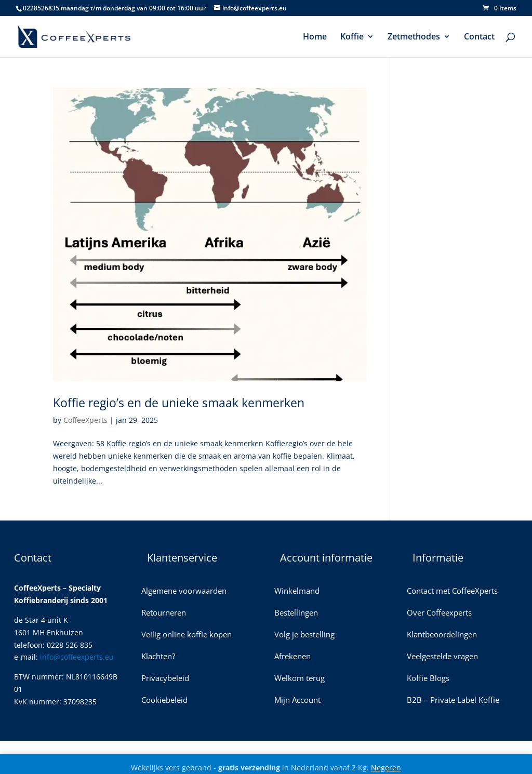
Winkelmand (297, 591)
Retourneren (164, 613)
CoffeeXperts (85, 420)
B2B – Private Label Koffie (453, 700)
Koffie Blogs (428, 679)
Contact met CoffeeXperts (452, 591)
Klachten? (158, 657)
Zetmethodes (414, 37)
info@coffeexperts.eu (77, 657)
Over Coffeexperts (439, 613)
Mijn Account (297, 700)
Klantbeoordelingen (442, 635)
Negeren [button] (386, 768)
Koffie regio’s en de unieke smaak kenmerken (179, 403)
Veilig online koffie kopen (187, 635)
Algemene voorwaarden (184, 591)
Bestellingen (296, 613)
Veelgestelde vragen (442, 657)
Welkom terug (300, 679)
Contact (479, 37)
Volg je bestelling (304, 635)
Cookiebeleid (164, 700)
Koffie (352, 37)
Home (315, 37)
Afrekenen (292, 657)
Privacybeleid (165, 679)
